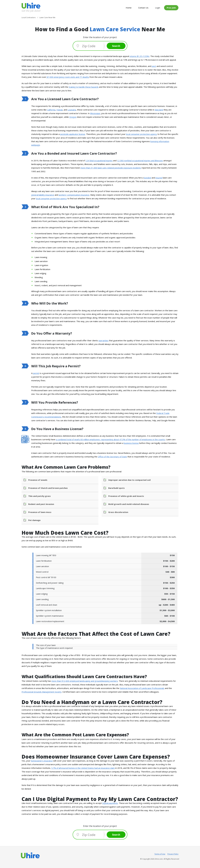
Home (129, 8)
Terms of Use (160, 854)
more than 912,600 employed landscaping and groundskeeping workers (85, 681)
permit (36, 373)
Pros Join (171, 8)
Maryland (159, 110)
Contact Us (143, 8)
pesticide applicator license (73, 134)
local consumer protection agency (141, 134)
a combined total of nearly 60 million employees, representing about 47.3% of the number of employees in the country (111, 439)
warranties (103, 340)
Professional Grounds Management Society (42, 692)
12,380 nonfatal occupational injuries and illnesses (140, 161)
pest (154, 66)
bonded (148, 178)
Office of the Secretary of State (112, 457)
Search (116, 46)
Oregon (73, 117)
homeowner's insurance (42, 761)
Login (158, 8)
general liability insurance (43, 195)
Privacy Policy (173, 854)
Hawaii (60, 110)
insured (159, 178)
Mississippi (95, 113)
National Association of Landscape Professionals (142, 688)
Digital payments (110, 803)
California (51, 110)
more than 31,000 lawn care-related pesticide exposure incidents (111, 168)
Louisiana (72, 110)
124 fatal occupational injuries (99, 161)
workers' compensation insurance (74, 195)
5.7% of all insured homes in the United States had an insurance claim (83, 768)
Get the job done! (31, 11)
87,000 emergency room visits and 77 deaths (68, 77)
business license (131, 443)
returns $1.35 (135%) (139, 56)
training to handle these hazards (84, 87)
